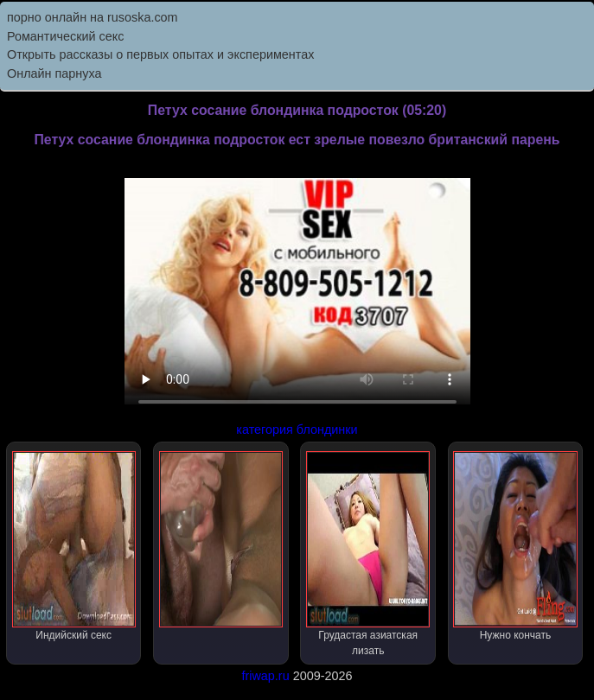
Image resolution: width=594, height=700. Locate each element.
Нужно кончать (515, 546)
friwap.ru (265, 676)
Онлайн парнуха (54, 73)
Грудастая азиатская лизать (368, 554)
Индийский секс (74, 546)
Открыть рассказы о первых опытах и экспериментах (160, 54)
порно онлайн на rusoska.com (93, 17)
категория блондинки (297, 430)
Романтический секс (65, 36)
